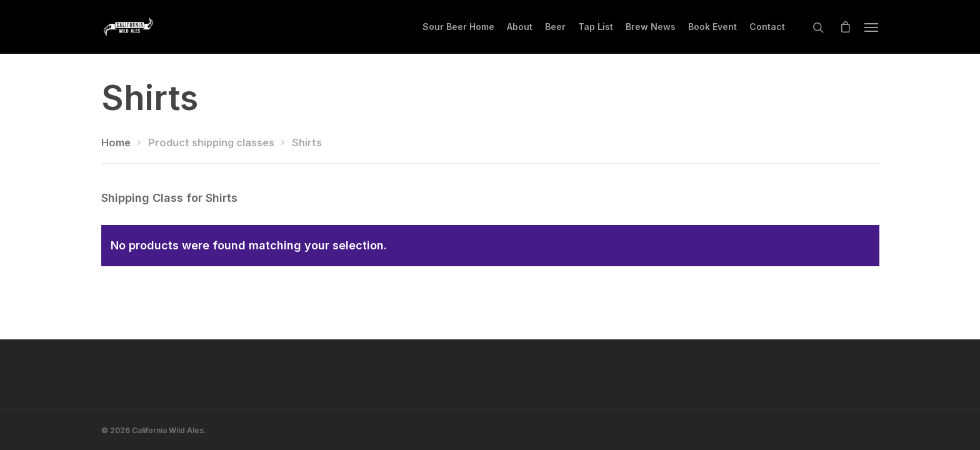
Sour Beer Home (458, 27)
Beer (555, 27)
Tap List (596, 27)
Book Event (712, 27)
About (520, 27)
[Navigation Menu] (872, 27)
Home (116, 142)
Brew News (651, 27)
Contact (767, 27)
